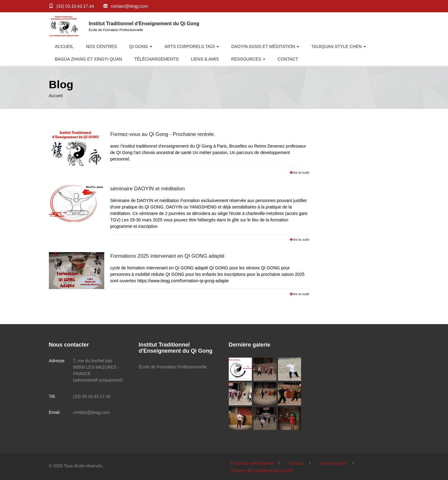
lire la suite (299, 173)
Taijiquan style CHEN (337, 46)
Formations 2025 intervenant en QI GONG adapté (167, 256)
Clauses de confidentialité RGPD (262, 470)
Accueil (64, 46)
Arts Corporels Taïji (190, 46)
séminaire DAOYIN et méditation (148, 189)
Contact (288, 59)
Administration (333, 463)
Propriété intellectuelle (252, 463)
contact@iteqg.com (129, 6)
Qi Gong (139, 46)
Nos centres (101, 46)
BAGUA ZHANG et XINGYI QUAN (89, 59)
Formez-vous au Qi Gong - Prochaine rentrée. (163, 134)
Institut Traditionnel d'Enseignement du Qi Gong (144, 24)
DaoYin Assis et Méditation (263, 46)
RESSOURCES (246, 59)
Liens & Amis (205, 59)
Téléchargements (157, 59)
